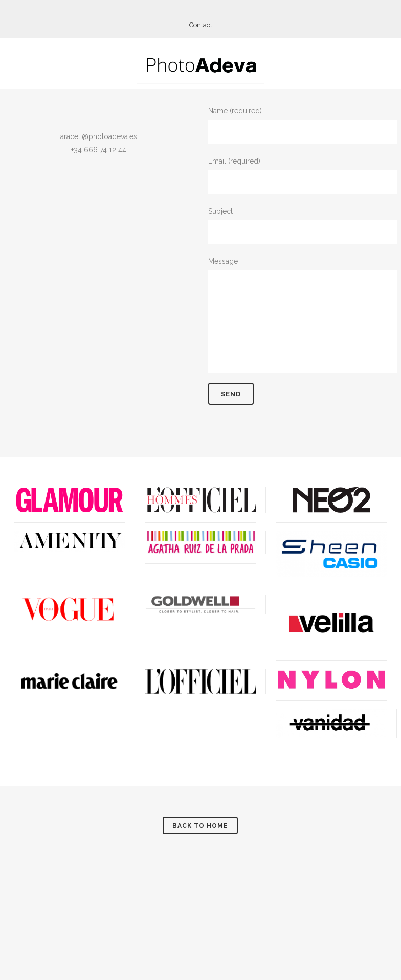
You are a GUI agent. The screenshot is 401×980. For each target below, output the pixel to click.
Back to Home (200, 826)
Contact (201, 25)
